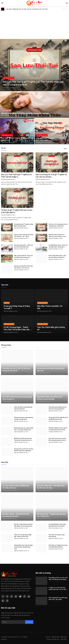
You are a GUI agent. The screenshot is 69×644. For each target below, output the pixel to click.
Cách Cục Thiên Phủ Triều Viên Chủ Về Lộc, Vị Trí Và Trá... (23, 267)
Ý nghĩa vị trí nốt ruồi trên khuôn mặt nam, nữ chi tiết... (58, 588)
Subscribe (29, 622)
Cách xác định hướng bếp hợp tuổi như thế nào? (23, 408)
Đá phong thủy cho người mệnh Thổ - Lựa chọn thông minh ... (24, 429)
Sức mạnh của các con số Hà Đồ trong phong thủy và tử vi (57, 439)
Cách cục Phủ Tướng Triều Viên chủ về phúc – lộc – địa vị (24, 235)
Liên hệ (48, 637)
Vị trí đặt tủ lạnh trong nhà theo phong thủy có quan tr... (17, 398)
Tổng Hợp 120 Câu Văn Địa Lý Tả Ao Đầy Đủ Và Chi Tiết (58, 418)
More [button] (65, 149)
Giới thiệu (64, 639)
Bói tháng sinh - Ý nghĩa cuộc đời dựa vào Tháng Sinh (51, 515)
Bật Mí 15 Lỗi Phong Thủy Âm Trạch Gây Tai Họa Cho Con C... (23, 439)
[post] (34, 65)
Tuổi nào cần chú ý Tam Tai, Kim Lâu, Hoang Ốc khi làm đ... (16, 370)
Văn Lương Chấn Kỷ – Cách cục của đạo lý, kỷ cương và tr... (23, 256)
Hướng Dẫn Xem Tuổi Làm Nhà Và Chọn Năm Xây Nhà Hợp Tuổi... (23, 547)
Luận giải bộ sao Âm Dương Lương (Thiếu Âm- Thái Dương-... (50, 139)
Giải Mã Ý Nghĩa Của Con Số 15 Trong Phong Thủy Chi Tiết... (58, 429)
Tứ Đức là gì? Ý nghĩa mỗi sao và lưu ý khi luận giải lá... (17, 211)
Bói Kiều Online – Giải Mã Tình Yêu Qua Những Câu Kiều (16, 515)
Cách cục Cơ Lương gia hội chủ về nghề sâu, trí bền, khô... (58, 225)
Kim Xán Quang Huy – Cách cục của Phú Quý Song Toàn (24, 246)
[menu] (2, 3)
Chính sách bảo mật (53, 639)
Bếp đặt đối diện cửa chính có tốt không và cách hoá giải (50, 398)
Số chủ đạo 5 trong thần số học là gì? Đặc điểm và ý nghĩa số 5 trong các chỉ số (28, 9)
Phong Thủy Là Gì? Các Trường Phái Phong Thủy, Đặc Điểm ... (24, 450)
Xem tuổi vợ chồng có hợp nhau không (57, 536)
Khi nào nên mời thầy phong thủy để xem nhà (51, 370)
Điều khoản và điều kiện (59, 637)
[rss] (7, 601)
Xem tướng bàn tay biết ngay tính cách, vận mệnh (58, 599)
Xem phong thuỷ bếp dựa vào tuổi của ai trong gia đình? (58, 408)
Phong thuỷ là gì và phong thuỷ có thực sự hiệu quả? (24, 418)
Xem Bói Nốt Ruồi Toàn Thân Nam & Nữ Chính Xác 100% (57, 525)
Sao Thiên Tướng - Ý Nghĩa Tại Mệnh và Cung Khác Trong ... (17, 139)
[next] (66, 9)
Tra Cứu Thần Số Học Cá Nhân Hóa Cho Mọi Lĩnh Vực (16, 487)
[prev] (64, 9)
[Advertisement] (34, 24)
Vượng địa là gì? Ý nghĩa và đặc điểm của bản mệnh (24, 225)
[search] (67, 3)
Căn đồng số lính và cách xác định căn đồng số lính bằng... (58, 578)
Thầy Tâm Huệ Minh (7, 88)
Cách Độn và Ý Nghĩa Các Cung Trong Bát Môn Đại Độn (58, 546)
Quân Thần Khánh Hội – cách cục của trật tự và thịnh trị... (57, 256)
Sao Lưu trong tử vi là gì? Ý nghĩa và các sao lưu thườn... (51, 176)
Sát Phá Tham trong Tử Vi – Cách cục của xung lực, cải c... (58, 235)
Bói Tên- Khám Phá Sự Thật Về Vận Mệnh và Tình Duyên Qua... (24, 525)
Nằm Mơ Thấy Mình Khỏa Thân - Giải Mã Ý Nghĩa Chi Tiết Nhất (25, 113)
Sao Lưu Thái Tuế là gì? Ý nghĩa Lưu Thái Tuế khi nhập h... (16, 176)
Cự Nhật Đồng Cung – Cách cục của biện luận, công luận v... (58, 246)
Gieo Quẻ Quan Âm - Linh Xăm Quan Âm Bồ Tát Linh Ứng (51, 487)
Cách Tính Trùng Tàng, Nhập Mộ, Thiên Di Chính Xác (23, 536)
